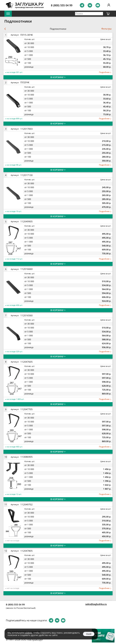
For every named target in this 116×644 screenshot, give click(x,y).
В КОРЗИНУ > (58, 77)
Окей (89, 634)
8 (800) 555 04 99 (62, 5)
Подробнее (105, 72)
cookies (28, 633)
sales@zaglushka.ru (96, 604)
